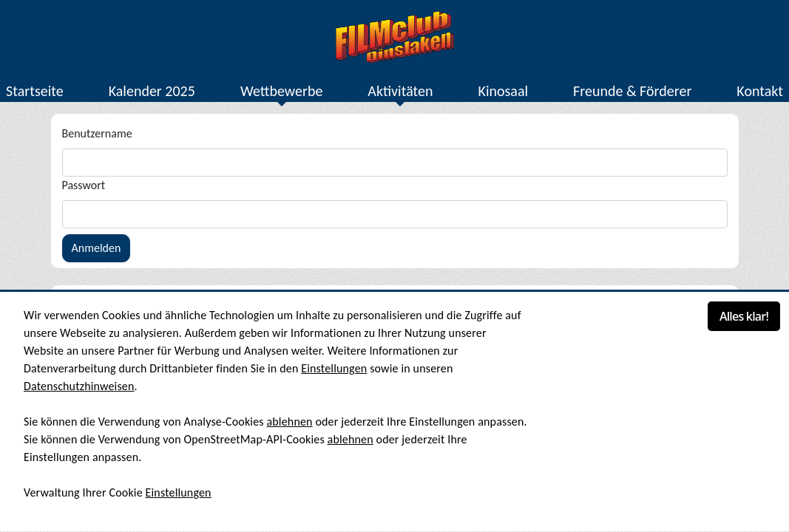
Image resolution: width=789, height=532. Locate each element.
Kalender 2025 (152, 91)
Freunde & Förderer (632, 91)
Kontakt (760, 91)
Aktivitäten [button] (400, 91)
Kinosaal (503, 91)
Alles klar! (744, 316)
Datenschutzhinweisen (79, 386)
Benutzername (97, 133)
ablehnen (289, 422)
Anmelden (96, 248)
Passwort (84, 185)
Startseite (35, 91)
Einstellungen (334, 368)
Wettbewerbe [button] (281, 91)
